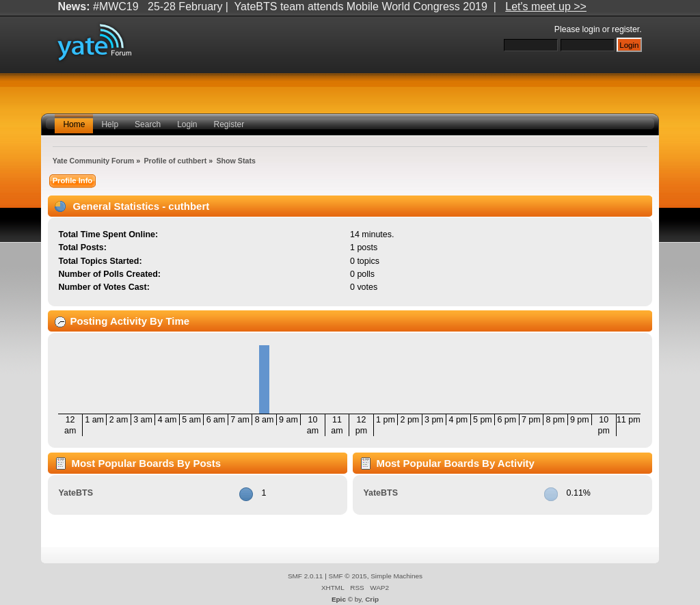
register (625, 29)
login (591, 29)
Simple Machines (396, 576)
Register (229, 124)
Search (148, 124)
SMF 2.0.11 (306, 576)
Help (110, 124)
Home (74, 124)
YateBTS (76, 493)
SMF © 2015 (348, 576)
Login (187, 124)
